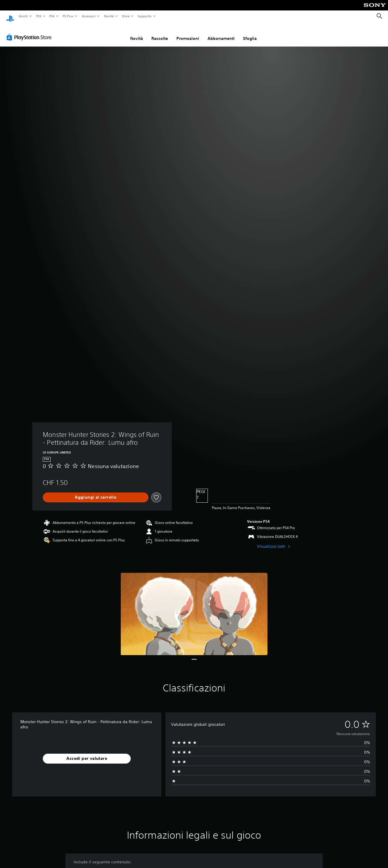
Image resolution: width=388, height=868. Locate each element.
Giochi (23, 16)
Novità (109, 16)
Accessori (89, 16)
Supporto (145, 16)
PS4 (52, 16)
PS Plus (68, 16)
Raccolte (160, 33)
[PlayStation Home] (10, 16)
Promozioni (188, 33)
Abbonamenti (221, 33)
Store (126, 16)
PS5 (39, 16)
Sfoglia (250, 33)
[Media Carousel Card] (194, 609)
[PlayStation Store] (30, 32)
